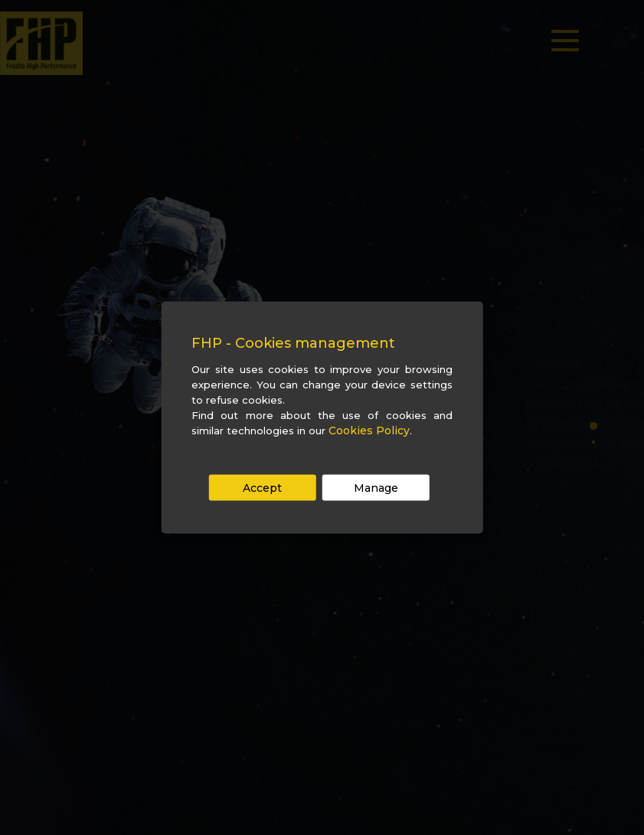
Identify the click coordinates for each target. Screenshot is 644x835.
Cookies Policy (369, 431)
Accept (262, 488)
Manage (376, 488)
